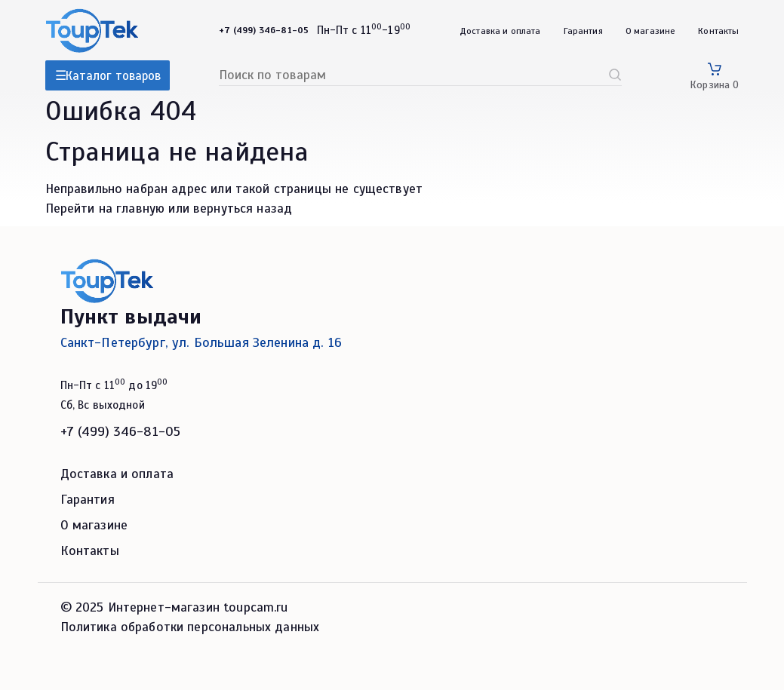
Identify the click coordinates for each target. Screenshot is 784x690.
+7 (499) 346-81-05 (121, 431)
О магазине (651, 31)
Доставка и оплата (500, 31)
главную (140, 209)
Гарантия (583, 31)
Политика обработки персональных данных (190, 627)
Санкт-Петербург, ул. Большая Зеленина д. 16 (201, 342)
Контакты (718, 31)
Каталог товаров (113, 76)
